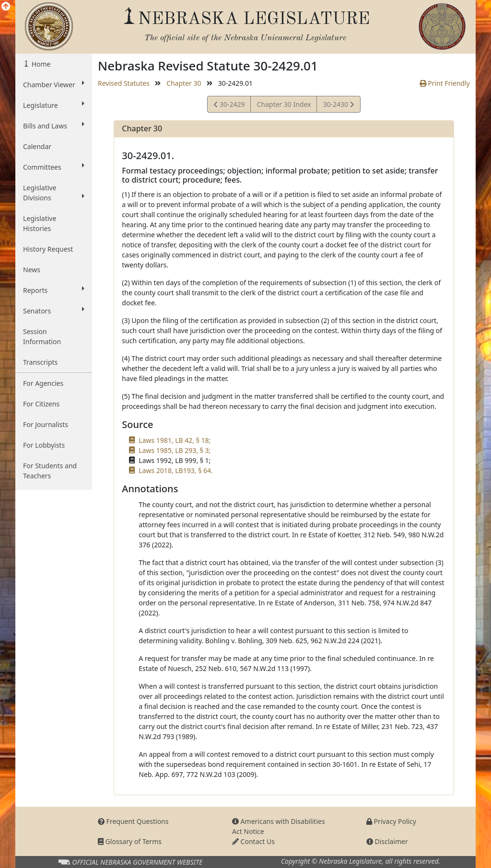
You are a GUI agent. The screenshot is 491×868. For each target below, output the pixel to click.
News (32, 270)
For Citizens (41, 404)
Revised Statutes (124, 83)
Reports (54, 290)
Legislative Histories (40, 223)
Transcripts (40, 362)
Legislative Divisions (54, 193)
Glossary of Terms (130, 841)
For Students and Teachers (50, 471)
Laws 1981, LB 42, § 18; (175, 440)
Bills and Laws (54, 126)
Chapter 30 (184, 83)
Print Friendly (445, 83)
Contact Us (253, 841)
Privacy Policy (391, 821)
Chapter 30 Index (284, 104)
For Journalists (46, 424)
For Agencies (43, 383)
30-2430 (338, 106)
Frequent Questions (133, 821)
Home (40, 64)
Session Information (42, 336)
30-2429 (229, 106)
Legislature (54, 105)
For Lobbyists (44, 445)
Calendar (37, 146)
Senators (54, 311)
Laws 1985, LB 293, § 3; (175, 450)
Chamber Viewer (54, 84)
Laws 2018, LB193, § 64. (175, 470)
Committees (54, 167)
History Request (48, 249)
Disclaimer (387, 841)
